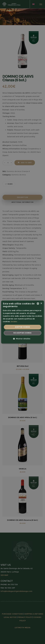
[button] (23, 339)
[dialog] (22, 322)
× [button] (41, 303)
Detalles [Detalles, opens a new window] (14, 322)
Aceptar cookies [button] (23, 327)
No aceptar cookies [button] (22, 333)
